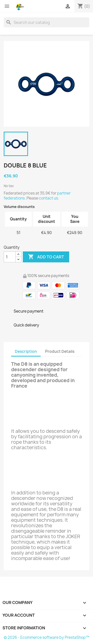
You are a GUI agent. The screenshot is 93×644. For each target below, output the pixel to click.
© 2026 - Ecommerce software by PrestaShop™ (46, 637)
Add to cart (46, 257)
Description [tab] (26, 351)
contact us (48, 198)
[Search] (46, 22)
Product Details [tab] (60, 351)
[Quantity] (10, 257)
